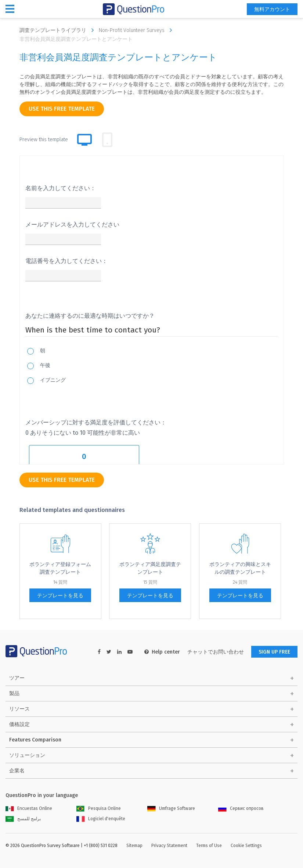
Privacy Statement (169, 846)
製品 (14, 693)
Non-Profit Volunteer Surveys (137, 30)
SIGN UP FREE (274, 652)
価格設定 (19, 724)
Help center (162, 652)
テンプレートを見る (60, 596)
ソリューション (27, 755)
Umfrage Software (171, 808)
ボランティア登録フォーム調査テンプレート (60, 568)
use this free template (62, 109)
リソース (19, 709)
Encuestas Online (29, 808)
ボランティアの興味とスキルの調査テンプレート (240, 568)
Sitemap (134, 846)
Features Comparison (35, 740)
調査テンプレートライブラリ (58, 30)
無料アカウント (272, 9)
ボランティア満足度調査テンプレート (150, 568)
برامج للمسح (23, 819)
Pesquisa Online (99, 808)
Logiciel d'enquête (101, 819)
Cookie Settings (246, 846)
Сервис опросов (241, 808)
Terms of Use (209, 846)
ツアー (17, 678)
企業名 (17, 771)
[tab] (107, 140)
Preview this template (44, 140)
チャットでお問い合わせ (216, 652)
